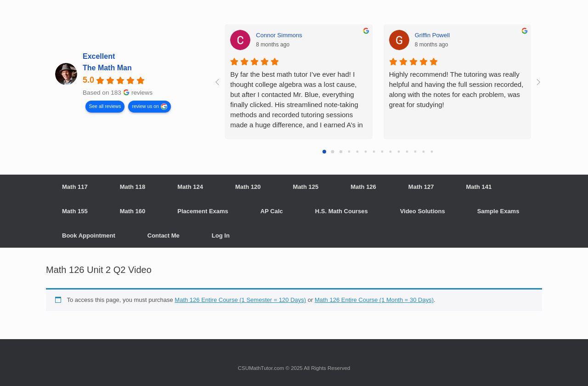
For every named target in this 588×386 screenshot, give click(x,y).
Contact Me (164, 236)
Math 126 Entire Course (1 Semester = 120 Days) (240, 300)
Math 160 (133, 211)
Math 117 (75, 187)
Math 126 (363, 187)
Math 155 (75, 211)
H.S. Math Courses (342, 211)
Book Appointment (89, 236)
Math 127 (421, 187)
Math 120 (248, 187)
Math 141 (479, 187)
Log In (221, 236)
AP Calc (272, 211)
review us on (145, 106)
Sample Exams (498, 211)
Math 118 (133, 187)
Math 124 (190, 187)
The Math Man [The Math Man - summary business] (107, 68)
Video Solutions (423, 211)
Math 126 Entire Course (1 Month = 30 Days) (374, 300)
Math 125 (306, 187)
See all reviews (105, 106)
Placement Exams (203, 211)
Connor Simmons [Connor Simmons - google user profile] (279, 35)
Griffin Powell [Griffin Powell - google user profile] (432, 35)
